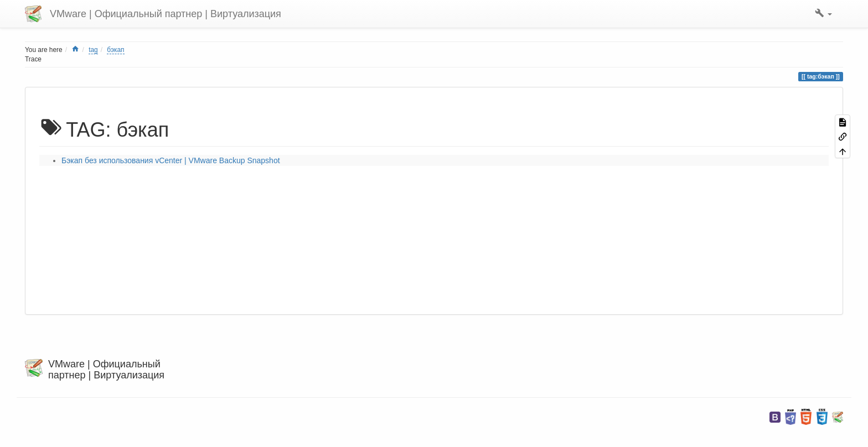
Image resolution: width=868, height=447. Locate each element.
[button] (823, 14)
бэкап (115, 50)
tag (93, 50)
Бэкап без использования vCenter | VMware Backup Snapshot (171, 160)
